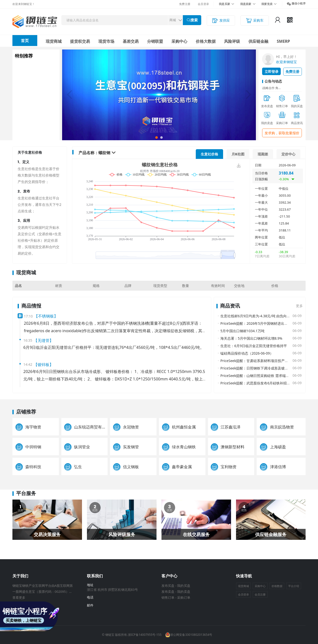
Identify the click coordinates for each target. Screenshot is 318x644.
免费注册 (185, 4)
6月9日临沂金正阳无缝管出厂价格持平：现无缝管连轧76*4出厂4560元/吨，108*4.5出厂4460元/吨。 (114, 347)
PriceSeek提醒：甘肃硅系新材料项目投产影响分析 (259, 361)
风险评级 (232, 41)
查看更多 (19, 598)
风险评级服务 (122, 534)
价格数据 (277, 586)
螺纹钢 (104, 153)
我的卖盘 (184, 592)
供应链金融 (258, 41)
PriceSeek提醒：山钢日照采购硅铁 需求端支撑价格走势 (263, 376)
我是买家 (224, 4)
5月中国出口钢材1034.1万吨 (242, 331)
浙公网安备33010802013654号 (189, 635)
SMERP (283, 41)
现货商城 (54, 41)
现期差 (263, 154)
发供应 (221, 21)
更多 (299, 306)
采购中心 (179, 41)
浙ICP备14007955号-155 (145, 635)
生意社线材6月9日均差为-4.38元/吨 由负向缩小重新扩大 (264, 316)
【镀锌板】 (43, 365)
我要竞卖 (267, 4)
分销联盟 (155, 41)
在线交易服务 (196, 534)
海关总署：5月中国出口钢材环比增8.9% (251, 338)
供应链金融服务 (271, 534)
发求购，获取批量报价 (282, 133)
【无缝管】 (43, 340)
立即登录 (272, 72)
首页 (25, 41)
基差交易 (131, 41)
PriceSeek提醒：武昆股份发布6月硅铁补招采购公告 (260, 383)
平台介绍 (294, 586)
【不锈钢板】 (46, 316)
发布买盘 (168, 586)
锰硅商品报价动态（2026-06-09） (247, 353)
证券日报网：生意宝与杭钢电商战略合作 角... (265, 88)
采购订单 (184, 598)
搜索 (194, 20)
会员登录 (203, 4)
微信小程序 (299, 3)
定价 (288, 154)
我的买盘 (184, 586)
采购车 (255, 21)
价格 (209, 154)
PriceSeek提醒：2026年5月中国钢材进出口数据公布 (261, 323)
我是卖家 (246, 4)
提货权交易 (80, 41)
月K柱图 (238, 154)
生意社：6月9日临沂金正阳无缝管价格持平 (254, 346)
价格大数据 (206, 41)
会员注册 (260, 594)
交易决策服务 (47, 534)
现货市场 (106, 41)
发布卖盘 (168, 592)
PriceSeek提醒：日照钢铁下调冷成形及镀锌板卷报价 (261, 368)
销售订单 (168, 598)
